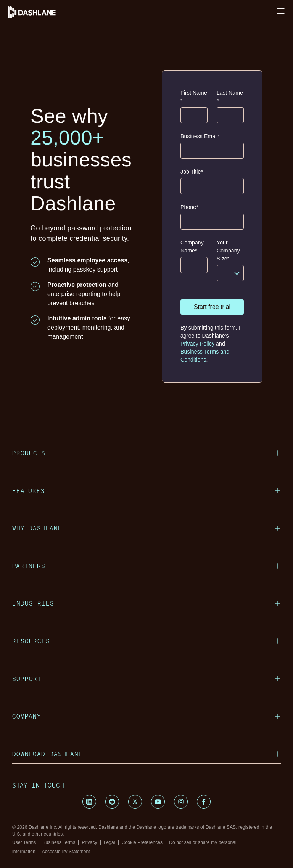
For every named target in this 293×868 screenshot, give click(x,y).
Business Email (200, 136)
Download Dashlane (146, 754)
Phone (189, 207)
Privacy (89, 842)
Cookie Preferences (142, 842)
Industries (146, 603)
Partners (146, 566)
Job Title (192, 172)
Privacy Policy (197, 344)
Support (146, 679)
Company (146, 716)
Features (146, 491)
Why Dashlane (146, 528)
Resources (146, 641)
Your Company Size (228, 251)
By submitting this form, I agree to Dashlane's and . (210, 344)
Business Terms (59, 842)
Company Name (192, 247)
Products (146, 453)
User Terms (24, 842)
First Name (194, 97)
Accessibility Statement (66, 852)
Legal (109, 842)
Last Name (230, 97)
